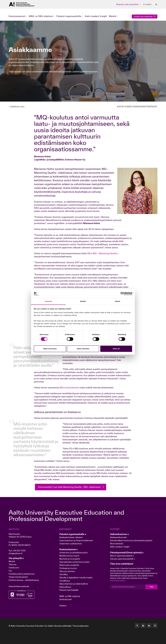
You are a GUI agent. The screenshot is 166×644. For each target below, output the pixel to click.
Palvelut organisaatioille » (73, 534)
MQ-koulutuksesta (69, 388)
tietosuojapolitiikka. (118, 581)
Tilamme (13, 564)
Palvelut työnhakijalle (69, 590)
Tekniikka (64, 574)
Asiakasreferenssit (118, 537)
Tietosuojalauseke (81, 626)
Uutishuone (14, 568)
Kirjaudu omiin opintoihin (128, 4)
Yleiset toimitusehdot (18, 577)
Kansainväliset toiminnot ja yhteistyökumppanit (131, 540)
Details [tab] (83, 301)
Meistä (12, 561)
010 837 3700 (19, 551)
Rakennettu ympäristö (69, 565)
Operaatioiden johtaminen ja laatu (74, 562)
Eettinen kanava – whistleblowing (24, 580)
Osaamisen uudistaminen (71, 544)
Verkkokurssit (65, 599)
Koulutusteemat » (69, 549)
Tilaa (151, 587)
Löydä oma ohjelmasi (145, 16)
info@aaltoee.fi (15, 553)
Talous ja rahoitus (67, 571)
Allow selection (83, 349)
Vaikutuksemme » (119, 534)
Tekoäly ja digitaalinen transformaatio (76, 578)
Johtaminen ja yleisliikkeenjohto (74, 553)
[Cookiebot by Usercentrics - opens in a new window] (122, 294)
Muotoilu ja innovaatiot (70, 559)
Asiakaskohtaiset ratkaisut (71, 537)
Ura (10, 571)
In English (147, 4)
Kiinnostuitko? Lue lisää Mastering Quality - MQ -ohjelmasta (69, 487)
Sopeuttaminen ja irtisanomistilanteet (76, 540)
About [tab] (118, 301)
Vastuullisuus (65, 587)
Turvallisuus (65, 581)
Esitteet (63, 606)
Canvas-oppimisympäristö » (123, 559)
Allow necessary (50, 349)
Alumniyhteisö (117, 544)
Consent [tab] (48, 301)
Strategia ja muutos (68, 568)
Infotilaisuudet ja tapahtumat (21, 574)
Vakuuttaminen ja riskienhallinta (74, 584)
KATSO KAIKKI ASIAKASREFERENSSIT (137, 107)
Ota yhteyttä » (16, 558)
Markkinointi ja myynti (69, 556)
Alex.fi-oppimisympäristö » (122, 556)
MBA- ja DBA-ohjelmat (70, 596)
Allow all (116, 349)
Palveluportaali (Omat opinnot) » (127, 552)
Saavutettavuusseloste (19, 586)
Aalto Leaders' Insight (96, 16)
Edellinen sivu (17, 107)
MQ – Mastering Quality (105, 253)
